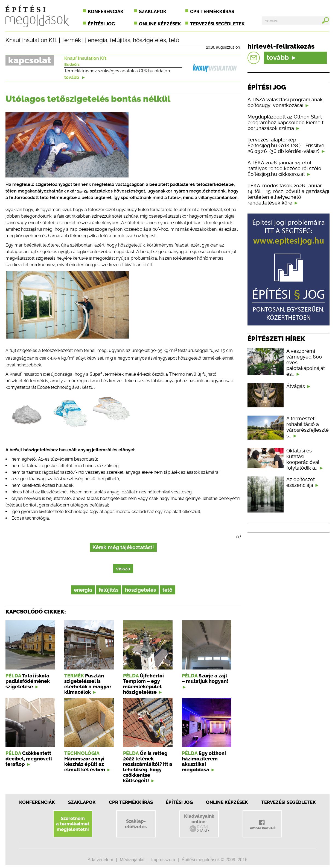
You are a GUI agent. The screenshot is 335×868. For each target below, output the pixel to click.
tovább (75, 77)
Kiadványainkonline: (199, 823)
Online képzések (160, 24)
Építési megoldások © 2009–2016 (214, 860)
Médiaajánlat (132, 860)
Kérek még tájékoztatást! (123, 547)
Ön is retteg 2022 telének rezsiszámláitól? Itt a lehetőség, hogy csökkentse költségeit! (148, 767)
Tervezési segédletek (217, 24)
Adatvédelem (100, 860)
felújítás (120, 40)
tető (174, 40)
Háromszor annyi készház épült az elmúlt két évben (85, 764)
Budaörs (72, 64)
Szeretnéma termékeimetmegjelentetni (73, 824)
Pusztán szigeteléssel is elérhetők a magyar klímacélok (88, 684)
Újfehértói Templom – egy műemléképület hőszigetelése (143, 684)
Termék (71, 40)
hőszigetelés (149, 40)
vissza (123, 569)
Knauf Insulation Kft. (31, 40)
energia (97, 40)
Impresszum (163, 860)
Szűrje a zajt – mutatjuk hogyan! (205, 679)
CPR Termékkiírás (131, 802)
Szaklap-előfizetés (136, 824)
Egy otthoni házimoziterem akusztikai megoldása (204, 762)
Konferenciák (106, 11)
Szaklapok (153, 11)
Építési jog (101, 24)
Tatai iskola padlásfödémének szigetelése (28, 681)
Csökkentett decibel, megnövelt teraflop (29, 759)
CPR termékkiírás (212, 11)
